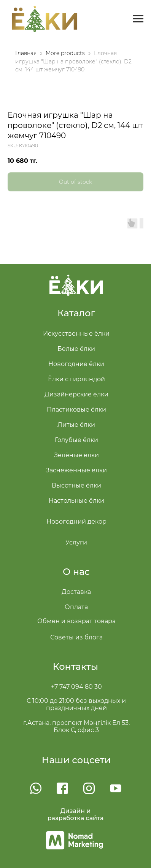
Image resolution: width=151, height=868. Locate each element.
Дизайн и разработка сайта (76, 814)
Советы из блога (76, 637)
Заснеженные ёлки (76, 470)
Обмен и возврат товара (76, 621)
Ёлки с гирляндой (76, 379)
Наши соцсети (76, 760)
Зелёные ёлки (76, 455)
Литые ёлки (76, 425)
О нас (76, 572)
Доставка (76, 592)
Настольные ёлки (76, 501)
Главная (26, 53)
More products (66, 53)
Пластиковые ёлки (76, 410)
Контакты (75, 667)
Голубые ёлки (76, 440)
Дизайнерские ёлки (76, 394)
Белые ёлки (76, 349)
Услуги (76, 542)
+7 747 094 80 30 (76, 687)
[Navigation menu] (138, 19)
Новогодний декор (76, 522)
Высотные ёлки (76, 485)
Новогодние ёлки (76, 364)
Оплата (76, 607)
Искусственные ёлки (76, 334)
